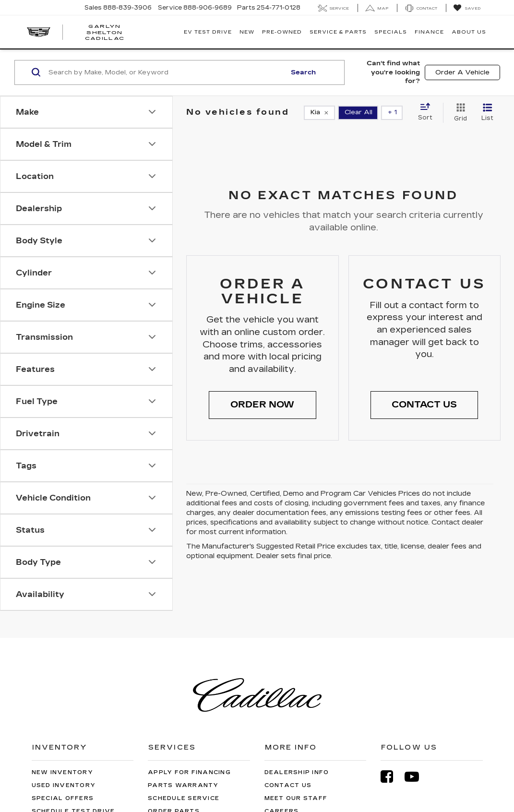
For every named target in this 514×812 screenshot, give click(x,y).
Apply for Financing (189, 772)
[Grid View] (459, 113)
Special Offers (63, 798)
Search (303, 72)
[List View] (487, 113)
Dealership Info (297, 772)
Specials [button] (391, 32)
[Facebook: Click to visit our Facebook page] (392, 777)
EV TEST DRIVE (208, 32)
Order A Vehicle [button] (462, 72)
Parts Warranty (183, 785)
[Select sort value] (428, 112)
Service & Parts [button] (338, 32)
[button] (263, 405)
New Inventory (62, 772)
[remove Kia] (319, 113)
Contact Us (288, 785)
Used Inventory (64, 785)
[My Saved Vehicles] (467, 8)
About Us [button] (469, 32)
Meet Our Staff (296, 798)
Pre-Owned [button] (282, 32)
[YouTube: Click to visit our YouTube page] (417, 777)
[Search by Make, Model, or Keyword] (166, 72)
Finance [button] (429, 32)
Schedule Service (184, 798)
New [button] (247, 32)
